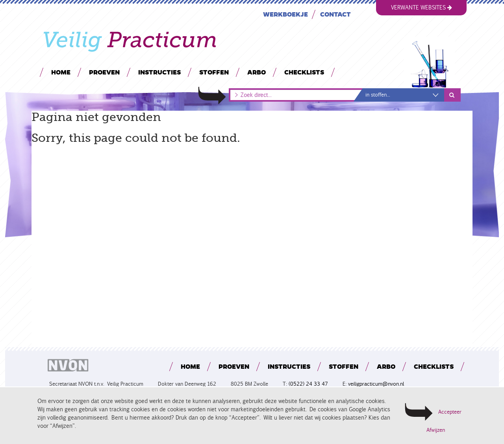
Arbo (257, 72)
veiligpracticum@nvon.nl (376, 384)
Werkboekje (285, 14)
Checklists (304, 72)
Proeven (104, 72)
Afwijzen (436, 430)
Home (61, 72)
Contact (335, 14)
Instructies (159, 72)
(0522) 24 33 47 (308, 384)
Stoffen (214, 72)
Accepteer (450, 412)
